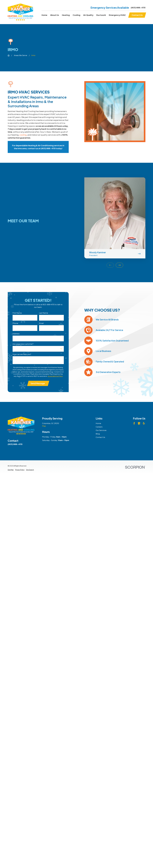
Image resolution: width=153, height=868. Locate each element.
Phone (15, 323)
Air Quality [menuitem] (88, 15)
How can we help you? (22, 354)
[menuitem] (11, 470)
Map (44, 426)
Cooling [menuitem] (76, 15)
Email (41, 323)
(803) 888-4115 (138, 8)
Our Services (101, 430)
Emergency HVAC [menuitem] (117, 15)
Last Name (44, 313)
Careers (99, 427)
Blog (98, 434)
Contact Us (100, 437)
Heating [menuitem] (66, 15)
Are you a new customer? (23, 344)
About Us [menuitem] (55, 15)
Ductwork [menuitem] (101, 15)
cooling (23, 135)
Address (16, 334)
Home (98, 423)
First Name (17, 313)
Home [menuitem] (44, 15)
